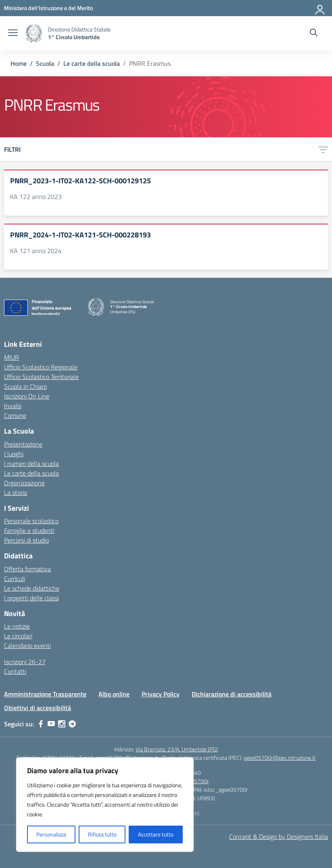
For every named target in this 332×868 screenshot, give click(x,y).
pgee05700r (194, 781)
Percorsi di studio (26, 540)
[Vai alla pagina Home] (19, 63)
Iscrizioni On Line (27, 396)
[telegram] (72, 724)
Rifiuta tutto (102, 834)
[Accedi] (320, 8)
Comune (15, 415)
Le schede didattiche (32, 588)
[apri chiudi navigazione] (13, 34)
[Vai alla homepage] (34, 33)
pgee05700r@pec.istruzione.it (280, 758)
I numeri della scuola (31, 463)
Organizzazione (24, 483)
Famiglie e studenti (29, 530)
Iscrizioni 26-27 (25, 662)
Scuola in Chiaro (25, 386)
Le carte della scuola (31, 473)
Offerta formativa (27, 569)
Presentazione (23, 444)
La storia (16, 493)
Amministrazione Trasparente (45, 694)
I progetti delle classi (31, 598)
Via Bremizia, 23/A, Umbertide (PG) (177, 749)
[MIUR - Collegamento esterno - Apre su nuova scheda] (48, 8)
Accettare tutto (156, 834)
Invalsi (13, 406)
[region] (105, 805)
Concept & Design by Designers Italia (279, 837)
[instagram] (62, 724)
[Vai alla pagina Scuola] (45, 63)
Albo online (114, 694)
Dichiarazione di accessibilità (232, 694)
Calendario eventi (27, 646)
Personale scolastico (31, 521)
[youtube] (51, 724)
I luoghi (14, 454)
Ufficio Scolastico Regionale (41, 367)
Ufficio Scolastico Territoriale (41, 377)
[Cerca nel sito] (314, 34)
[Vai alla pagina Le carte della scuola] (92, 63)
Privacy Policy (161, 694)
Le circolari (18, 636)
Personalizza (51, 834)
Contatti (15, 671)
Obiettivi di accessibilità (38, 708)
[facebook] (41, 724)
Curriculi (15, 579)
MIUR (11, 357)
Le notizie (17, 626)
